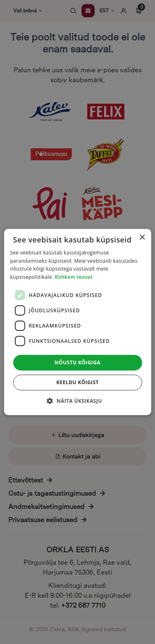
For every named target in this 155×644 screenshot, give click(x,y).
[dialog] (77, 322)
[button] (77, 401)
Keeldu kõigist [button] (77, 382)
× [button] (142, 238)
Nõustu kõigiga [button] (77, 362)
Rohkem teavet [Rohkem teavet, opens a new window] (74, 277)
